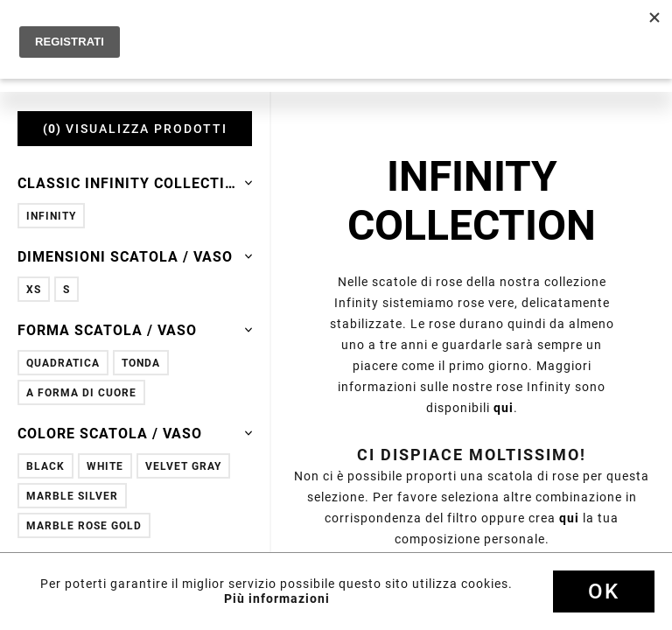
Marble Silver (72, 496)
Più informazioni (277, 598)
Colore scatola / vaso (135, 433)
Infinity (51, 216)
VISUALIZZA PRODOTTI (135, 129)
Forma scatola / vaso (135, 330)
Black (45, 466)
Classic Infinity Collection (135, 183)
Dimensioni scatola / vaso (135, 256)
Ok (604, 591)
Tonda (141, 363)
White (105, 466)
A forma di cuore (81, 392)
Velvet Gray (183, 466)
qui (504, 408)
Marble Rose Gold (84, 525)
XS (34, 289)
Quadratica (63, 363)
